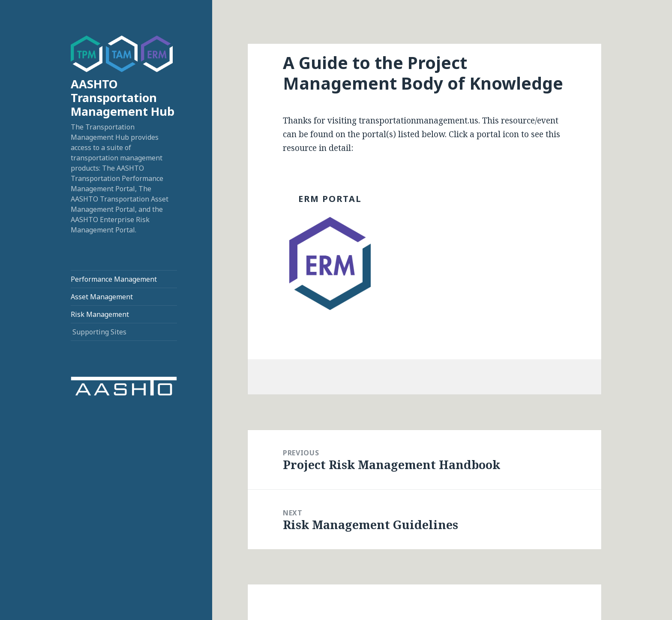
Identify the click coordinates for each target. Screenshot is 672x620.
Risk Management (100, 314)
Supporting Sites (99, 332)
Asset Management (102, 297)
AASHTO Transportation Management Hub (123, 98)
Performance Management (114, 279)
